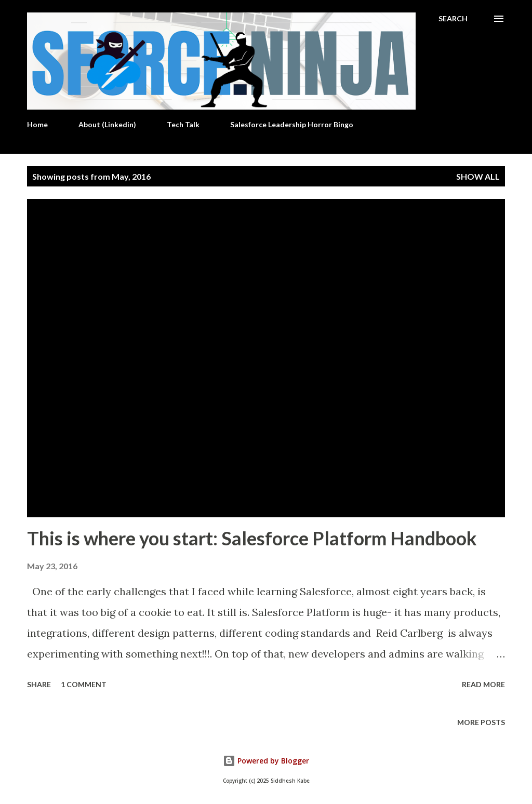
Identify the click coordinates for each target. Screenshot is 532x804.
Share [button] (39, 684)
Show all (478, 176)
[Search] (453, 19)
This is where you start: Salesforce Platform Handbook (252, 538)
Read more (483, 684)
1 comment (84, 684)
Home (37, 124)
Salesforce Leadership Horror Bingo (292, 124)
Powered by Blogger (266, 761)
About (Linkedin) (107, 124)
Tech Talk (183, 124)
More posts (481, 722)
